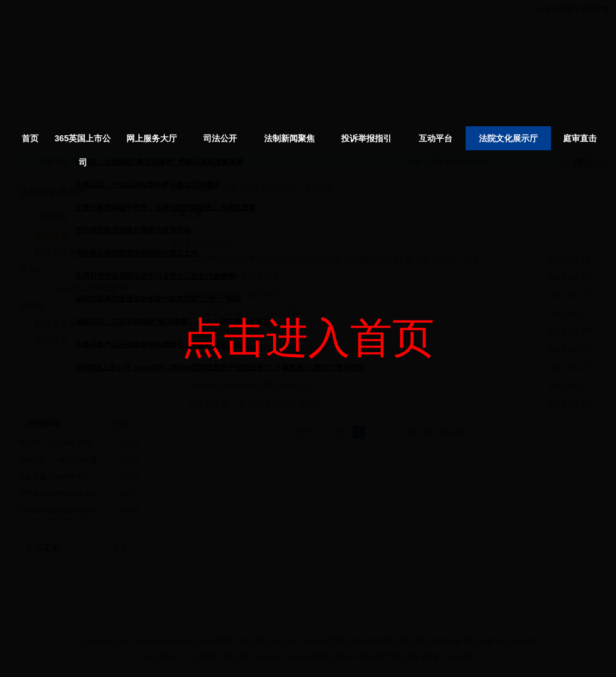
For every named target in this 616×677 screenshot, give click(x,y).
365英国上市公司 (83, 150)
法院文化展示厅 (508, 138)
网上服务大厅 (152, 138)
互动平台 (436, 138)
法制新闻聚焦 (289, 138)
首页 (30, 138)
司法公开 (220, 138)
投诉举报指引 (366, 138)
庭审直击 (580, 138)
